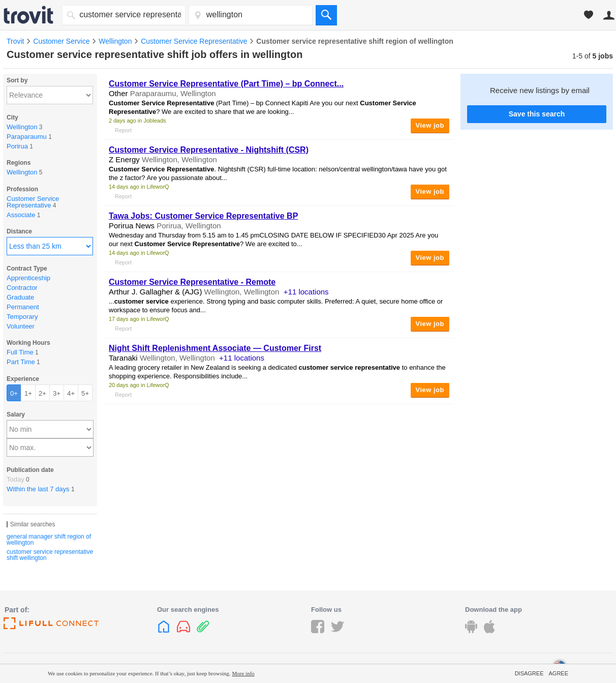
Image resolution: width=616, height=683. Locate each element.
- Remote (192, 282)
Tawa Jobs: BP (203, 216)
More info (243, 673)
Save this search (537, 114)
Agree (558, 673)
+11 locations (306, 292)
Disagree (529, 673)
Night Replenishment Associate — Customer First (215, 348)
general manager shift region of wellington (49, 540)
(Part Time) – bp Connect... (226, 84)
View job (430, 125)
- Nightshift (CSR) (209, 150)
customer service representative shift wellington (50, 555)
